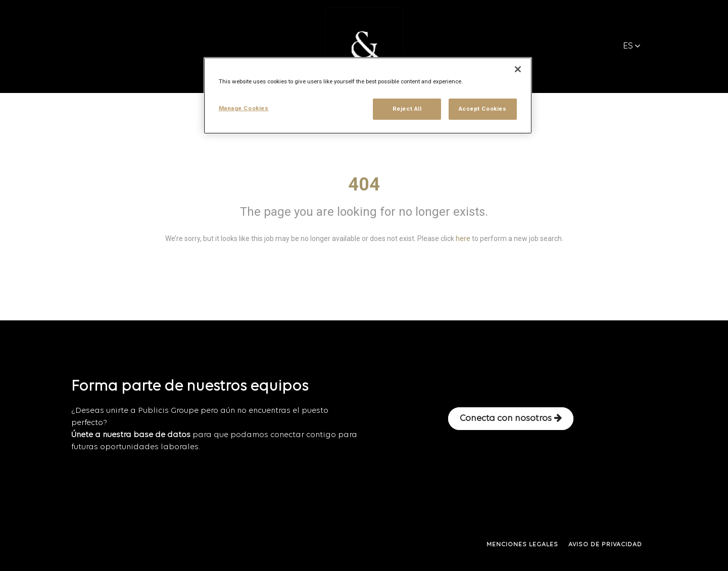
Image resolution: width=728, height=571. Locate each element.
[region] (368, 96)
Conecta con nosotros (511, 418)
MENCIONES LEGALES (522, 545)
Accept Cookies (483, 109)
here (463, 239)
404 (364, 184)
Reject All (407, 109)
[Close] (518, 69)
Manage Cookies (244, 108)
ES (632, 46)
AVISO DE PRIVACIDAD (605, 545)
